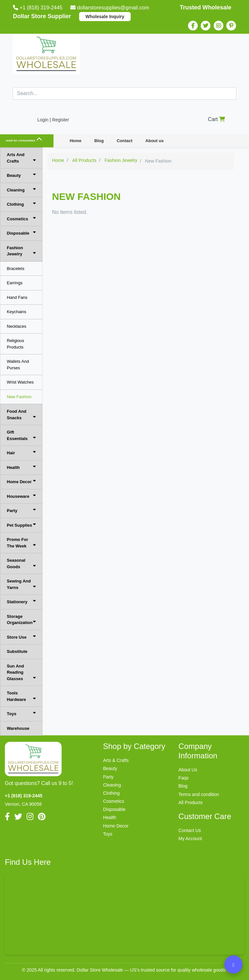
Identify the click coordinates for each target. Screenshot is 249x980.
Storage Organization (21, 620)
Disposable (21, 233)
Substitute (17, 651)
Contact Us (190, 830)
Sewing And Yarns (21, 584)
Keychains (17, 312)
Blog (99, 141)
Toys (21, 713)
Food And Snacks (21, 415)
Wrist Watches (20, 382)
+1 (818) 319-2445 (38, 8)
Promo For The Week (21, 543)
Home (76, 141)
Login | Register (53, 120)
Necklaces (17, 326)
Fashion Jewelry (21, 251)
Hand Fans (17, 297)
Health (21, 467)
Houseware (21, 496)
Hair (21, 453)
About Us (188, 770)
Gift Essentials (21, 435)
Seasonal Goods (21, 563)
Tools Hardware (21, 696)
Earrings (15, 283)
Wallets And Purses (18, 365)
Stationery (21, 601)
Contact (124, 141)
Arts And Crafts (21, 158)
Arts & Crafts (116, 760)
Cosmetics (21, 219)
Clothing (21, 204)
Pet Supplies (21, 525)
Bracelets (16, 269)
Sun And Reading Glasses (21, 672)
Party (21, 510)
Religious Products (15, 344)
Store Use (21, 637)
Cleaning (21, 190)
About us (154, 141)
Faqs (183, 778)
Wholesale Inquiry (105, 17)
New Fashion (19, 397)
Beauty (21, 175)
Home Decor (21, 481)
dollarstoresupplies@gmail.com (110, 8)
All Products (190, 802)
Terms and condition (199, 794)
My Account (190, 839)
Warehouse (18, 728)
